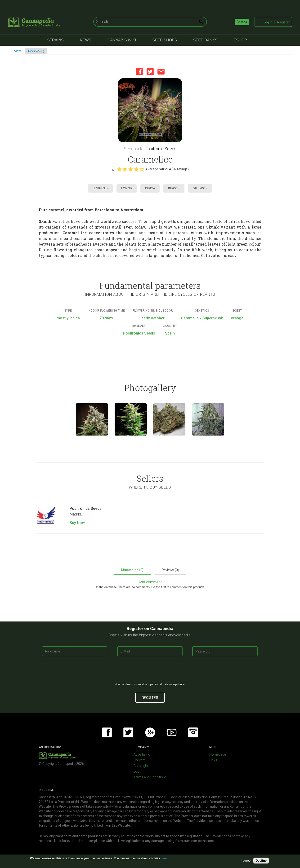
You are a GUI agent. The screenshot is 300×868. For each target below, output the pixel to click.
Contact (139, 760)
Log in (268, 22)
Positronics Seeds (86, 509)
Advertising (142, 754)
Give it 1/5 (119, 169)
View (19, 51)
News (85, 40)
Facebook (139, 72)
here (181, 684)
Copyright (141, 766)
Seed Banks (205, 40)
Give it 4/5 (136, 169)
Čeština (242, 22)
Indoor (174, 188)
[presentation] (150, 671)
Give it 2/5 (125, 169)
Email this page (161, 72)
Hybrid (127, 188)
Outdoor (200, 188)
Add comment (150, 582)
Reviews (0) (36, 51)
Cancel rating (113, 169)
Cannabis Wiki (122, 40)
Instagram (193, 732)
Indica (150, 188)
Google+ (150, 732)
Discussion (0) (132, 570)
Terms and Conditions (150, 777)
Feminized (100, 188)
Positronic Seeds (161, 149)
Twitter (150, 72)
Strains (55, 40)
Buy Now (77, 523)
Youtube (172, 732)
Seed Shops (165, 40)
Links (213, 760)
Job (136, 771)
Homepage (218, 754)
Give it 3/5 (130, 169)
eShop (240, 40)
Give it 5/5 (142, 169)
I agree (246, 861)
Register (284, 22)
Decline (261, 861)
